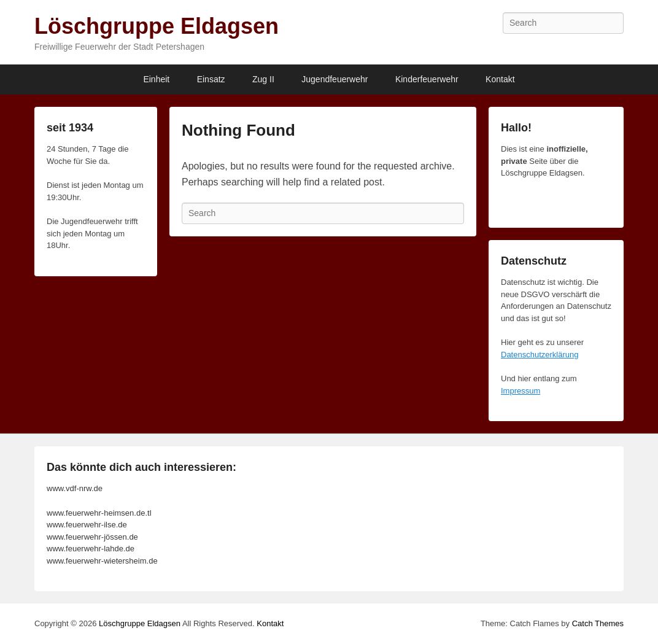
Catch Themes (598, 623)
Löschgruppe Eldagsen (157, 26)
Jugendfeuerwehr (335, 79)
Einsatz (211, 79)
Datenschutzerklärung (540, 355)
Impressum (521, 391)
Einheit (156, 79)
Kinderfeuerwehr (427, 79)
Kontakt (500, 79)
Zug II (263, 79)
